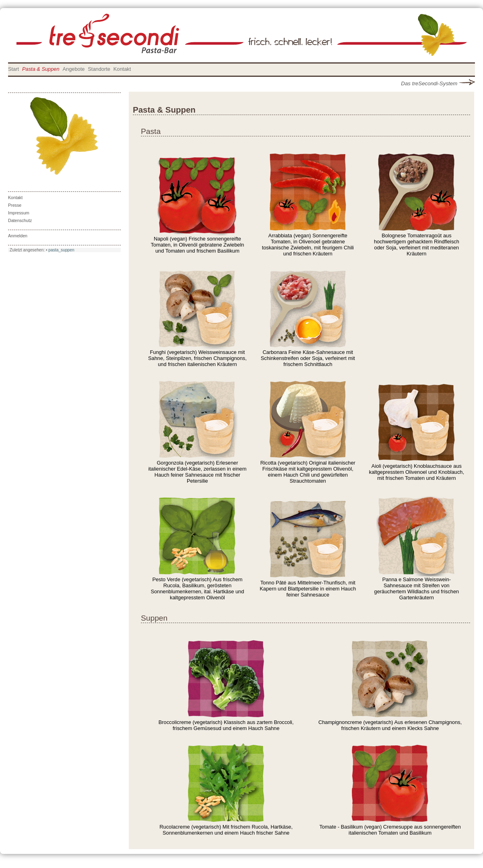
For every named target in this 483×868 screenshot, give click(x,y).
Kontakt (122, 69)
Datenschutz (20, 220)
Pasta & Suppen (41, 69)
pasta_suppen (61, 250)
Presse (15, 205)
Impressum (19, 213)
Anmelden (18, 236)
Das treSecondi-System (438, 83)
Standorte (99, 69)
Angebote (74, 69)
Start (13, 69)
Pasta (151, 131)
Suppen (154, 618)
